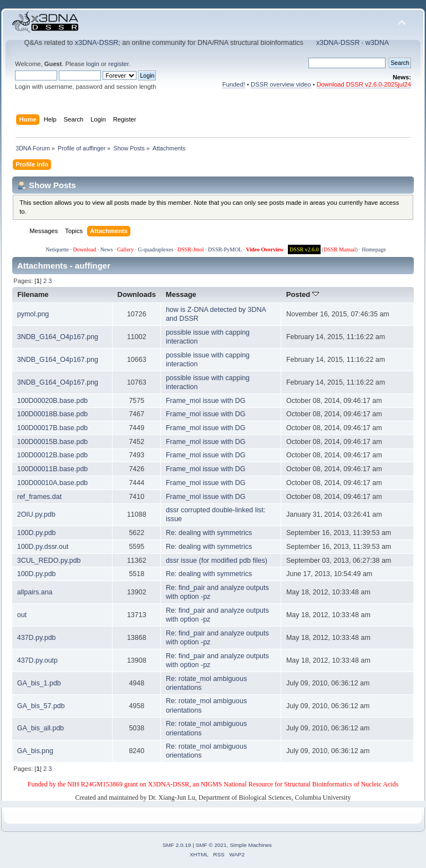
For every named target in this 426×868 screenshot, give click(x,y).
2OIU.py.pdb (36, 514)
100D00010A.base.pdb (53, 483)
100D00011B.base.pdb (53, 469)
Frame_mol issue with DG (206, 401)
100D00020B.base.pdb (53, 401)
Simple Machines (251, 845)
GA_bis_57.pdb (41, 706)
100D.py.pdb (37, 533)
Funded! (234, 84)
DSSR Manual (339, 249)
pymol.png (33, 314)
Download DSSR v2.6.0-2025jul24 (364, 84)
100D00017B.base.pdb (53, 428)
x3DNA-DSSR (97, 43)
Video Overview (265, 249)
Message (181, 294)
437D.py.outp (37, 660)
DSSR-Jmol (191, 249)
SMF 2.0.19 (177, 845)
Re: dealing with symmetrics (209, 533)
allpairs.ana (35, 592)
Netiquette (57, 249)
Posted (303, 294)
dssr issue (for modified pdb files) (217, 561)
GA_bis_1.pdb (39, 683)
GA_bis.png (35, 751)
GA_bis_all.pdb (41, 728)
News (107, 249)
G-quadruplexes (155, 249)
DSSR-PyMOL (225, 249)
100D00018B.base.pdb (53, 414)
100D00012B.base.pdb (53, 455)
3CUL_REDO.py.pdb (49, 561)
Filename (33, 294)
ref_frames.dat (39, 497)
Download (84, 249)
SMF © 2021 (211, 845)
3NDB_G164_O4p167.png (58, 337)
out (22, 615)
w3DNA (377, 43)
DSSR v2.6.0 (304, 249)
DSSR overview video (281, 84)
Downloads (137, 294)
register (118, 64)
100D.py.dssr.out (43, 547)
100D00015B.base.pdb (53, 442)
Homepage (374, 249)
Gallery (125, 249)
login (93, 64)
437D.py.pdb (37, 638)
